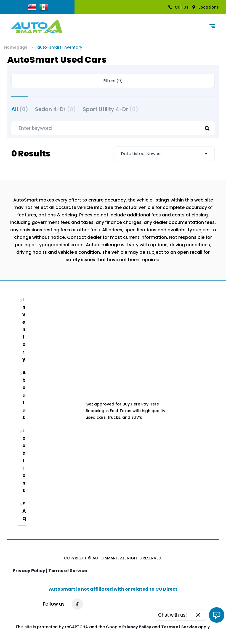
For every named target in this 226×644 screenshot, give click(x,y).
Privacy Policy (137, 627)
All (20, 109)
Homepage (16, 47)
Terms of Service (68, 571)
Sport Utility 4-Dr (111, 109)
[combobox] (164, 154)
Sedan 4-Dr (55, 109)
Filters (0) (113, 81)
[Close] (198, 615)
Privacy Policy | (30, 571)
